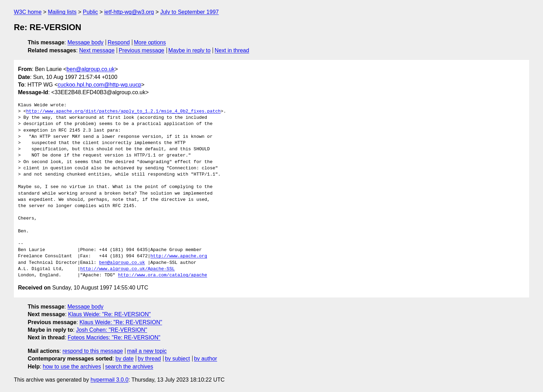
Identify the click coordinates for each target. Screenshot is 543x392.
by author (206, 359)
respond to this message (92, 351)
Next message (97, 50)
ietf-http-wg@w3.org (129, 12)
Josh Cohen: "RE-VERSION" (112, 330)
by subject (177, 359)
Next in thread (232, 50)
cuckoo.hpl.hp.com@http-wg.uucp (100, 85)
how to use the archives (72, 367)
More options (150, 42)
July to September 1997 (190, 12)
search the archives (129, 367)
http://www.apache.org (179, 256)
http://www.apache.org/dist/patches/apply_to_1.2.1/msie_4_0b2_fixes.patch (123, 112)
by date (124, 359)
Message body (86, 42)
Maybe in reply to (189, 50)
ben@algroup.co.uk (91, 69)
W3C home (28, 12)
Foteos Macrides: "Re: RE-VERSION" (114, 337)
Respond (119, 42)
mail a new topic (147, 351)
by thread (149, 359)
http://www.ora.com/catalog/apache (163, 275)
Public (90, 12)
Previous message (142, 50)
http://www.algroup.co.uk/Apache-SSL (127, 269)
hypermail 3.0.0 (109, 380)
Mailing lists (62, 12)
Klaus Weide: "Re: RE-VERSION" (110, 314)
